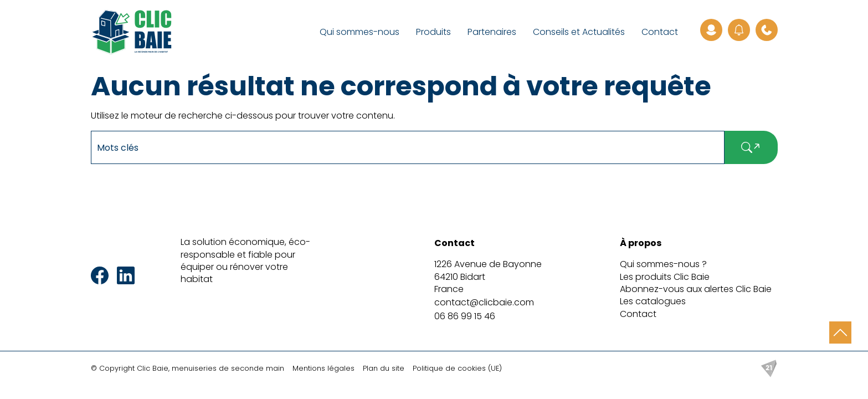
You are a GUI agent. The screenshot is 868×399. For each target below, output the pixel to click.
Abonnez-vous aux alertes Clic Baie (696, 289)
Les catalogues (653, 301)
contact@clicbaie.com (484, 302)
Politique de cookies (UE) (457, 368)
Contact (660, 32)
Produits (433, 32)
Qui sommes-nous (359, 32)
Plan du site (384, 368)
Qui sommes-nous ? (663, 264)
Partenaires (492, 32)
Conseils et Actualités (579, 32)
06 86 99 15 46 (465, 316)
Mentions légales (323, 368)
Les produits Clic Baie (665, 277)
